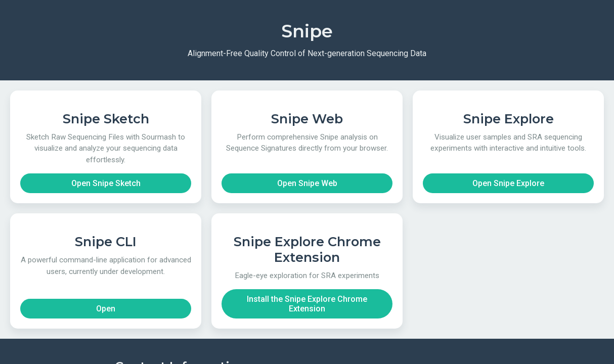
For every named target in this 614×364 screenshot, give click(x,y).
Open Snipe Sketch (106, 183)
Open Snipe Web (307, 183)
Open (106, 309)
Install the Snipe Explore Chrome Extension (307, 304)
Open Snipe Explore (508, 183)
